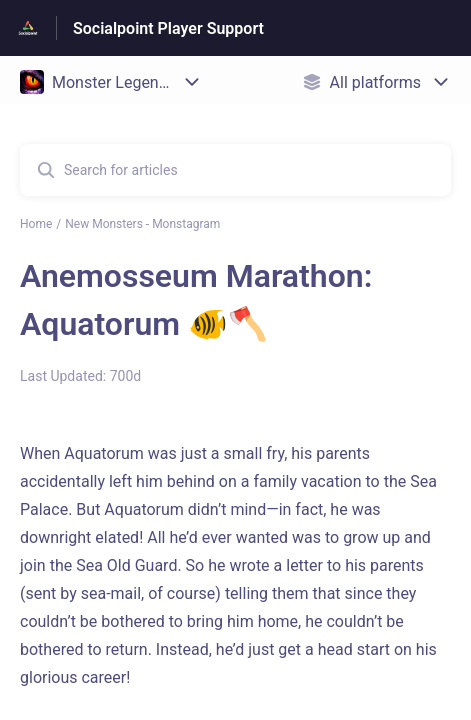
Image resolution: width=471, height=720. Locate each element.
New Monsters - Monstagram (142, 224)
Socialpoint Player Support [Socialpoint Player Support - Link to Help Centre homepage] (168, 28)
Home (36, 224)
